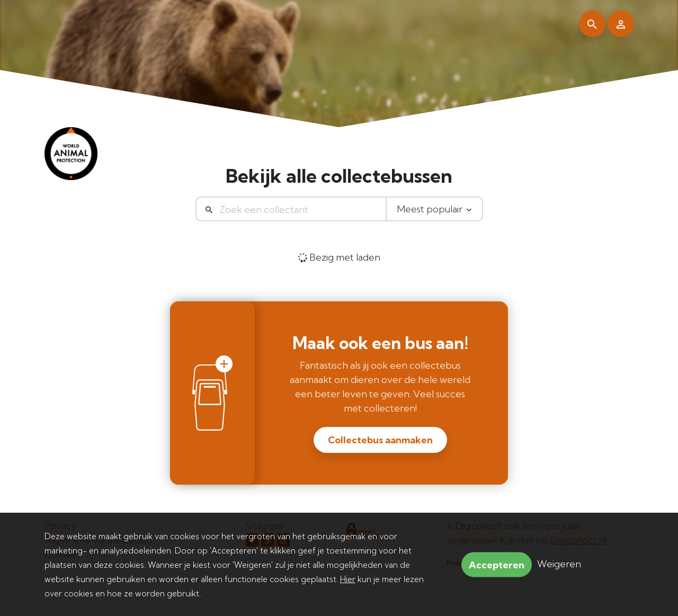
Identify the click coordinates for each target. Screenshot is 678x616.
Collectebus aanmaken (380, 440)
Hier (348, 579)
